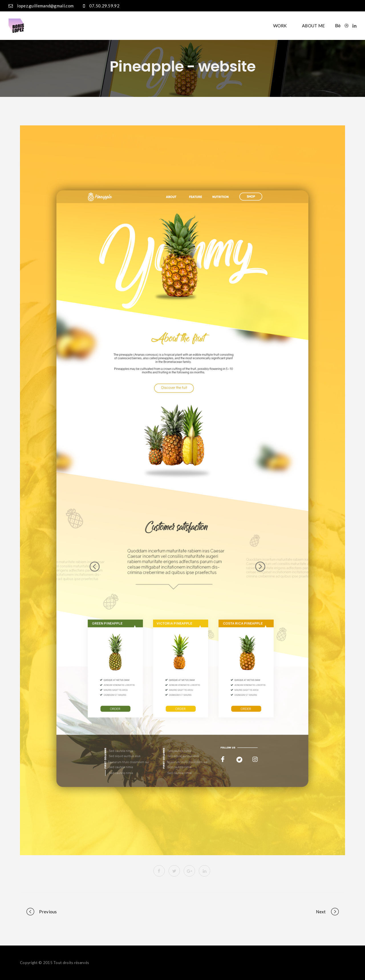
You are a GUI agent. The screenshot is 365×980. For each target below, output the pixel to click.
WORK (280, 26)
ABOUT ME (313, 26)
